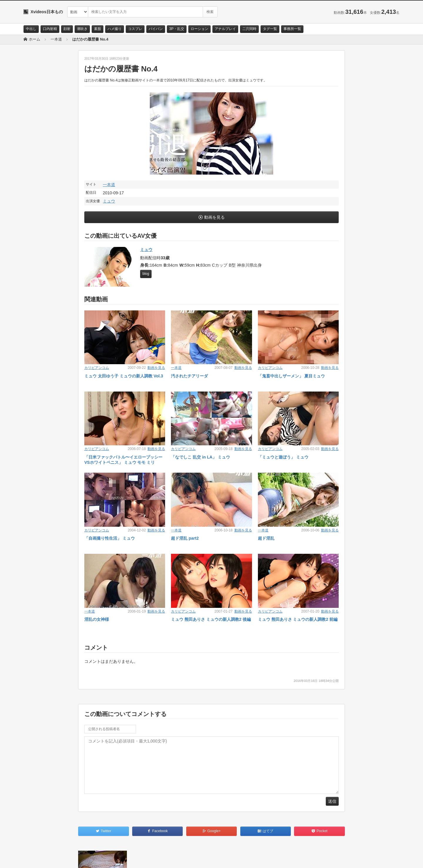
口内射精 (50, 29)
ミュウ (109, 201)
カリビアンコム (97, 368)
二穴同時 (249, 29)
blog (146, 274)
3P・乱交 (177, 29)
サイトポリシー (67, 858)
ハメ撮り (115, 29)
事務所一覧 (292, 29)
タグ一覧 (270, 29)
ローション (199, 29)
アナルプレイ (225, 29)
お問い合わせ (39, 858)
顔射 (67, 29)
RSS (90, 858)
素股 (98, 29)
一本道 (109, 185)
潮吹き (82, 29)
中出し (31, 29)
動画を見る (214, 217)
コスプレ (135, 29)
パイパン (156, 29)
